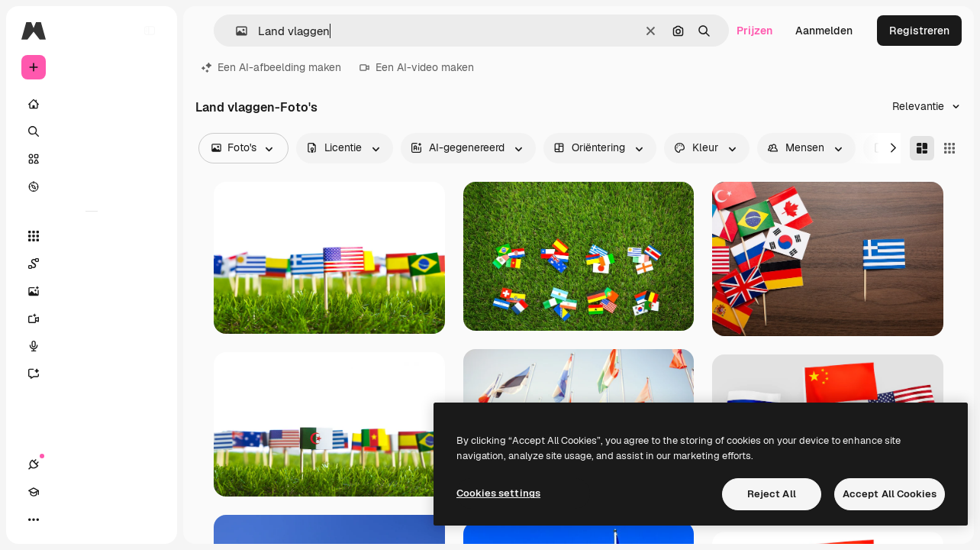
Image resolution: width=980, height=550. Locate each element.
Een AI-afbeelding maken (271, 67)
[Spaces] (92, 264)
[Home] (92, 104)
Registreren (919, 31)
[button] (235, 31)
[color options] (707, 148)
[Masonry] (922, 148)
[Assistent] (92, 374)
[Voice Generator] (92, 346)
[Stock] (92, 159)
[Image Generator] (92, 291)
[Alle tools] (92, 236)
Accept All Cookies (890, 494)
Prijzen (754, 31)
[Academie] (61, 519)
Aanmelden (824, 31)
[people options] (806, 148)
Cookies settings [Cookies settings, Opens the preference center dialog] (498, 493)
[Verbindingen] (34, 519)
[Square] (949, 148)
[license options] (345, 148)
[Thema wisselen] (89, 519)
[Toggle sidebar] (150, 31)
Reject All (772, 494)
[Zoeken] (92, 131)
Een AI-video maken (417, 67)
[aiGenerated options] (468, 148)
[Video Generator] (92, 319)
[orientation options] (600, 148)
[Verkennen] (92, 186)
